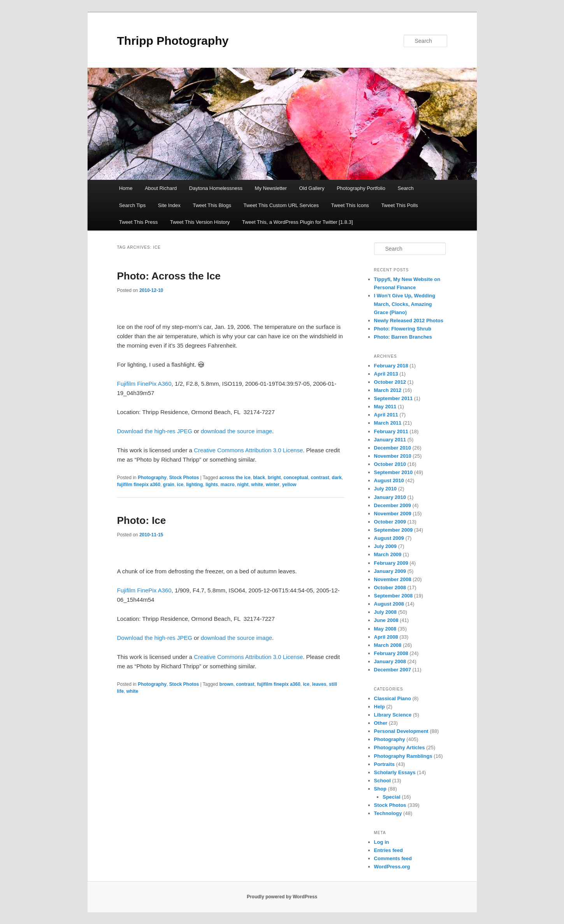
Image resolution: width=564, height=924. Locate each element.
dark (336, 478)
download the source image (236, 431)
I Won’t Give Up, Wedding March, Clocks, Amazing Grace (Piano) (405, 304)
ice (180, 485)
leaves (319, 684)
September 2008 (394, 596)
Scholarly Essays (395, 772)
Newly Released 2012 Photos (409, 321)
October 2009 (390, 522)
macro (228, 485)
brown (227, 684)
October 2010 (390, 464)
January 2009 (390, 571)
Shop (380, 789)
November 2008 (393, 579)
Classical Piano (393, 698)
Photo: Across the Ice (169, 276)
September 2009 (394, 530)
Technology (388, 813)
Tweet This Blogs (212, 205)
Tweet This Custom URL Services (281, 205)
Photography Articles (400, 747)
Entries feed (388, 850)
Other (381, 723)
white (257, 485)
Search (405, 188)
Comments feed (393, 858)
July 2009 (386, 546)
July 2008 (386, 612)
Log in (382, 842)
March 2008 (388, 645)
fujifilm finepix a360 (139, 485)
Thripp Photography (173, 41)
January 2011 (390, 440)
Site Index (169, 205)
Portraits (384, 764)
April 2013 (386, 374)
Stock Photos (184, 478)
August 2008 (389, 604)
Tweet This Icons (350, 205)
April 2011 (386, 415)
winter (273, 485)
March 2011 (388, 423)
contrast (320, 478)
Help (380, 707)
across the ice (235, 478)
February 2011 (391, 431)
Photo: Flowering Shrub (403, 329)
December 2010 (393, 448)
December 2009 (393, 505)
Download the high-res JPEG (155, 431)
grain (169, 485)
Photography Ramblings (403, 756)
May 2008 (385, 629)
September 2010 (394, 472)
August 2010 (389, 480)
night (243, 485)
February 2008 (391, 653)
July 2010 (386, 489)
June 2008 (386, 620)
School (382, 781)
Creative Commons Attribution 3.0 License (248, 450)
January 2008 (390, 661)
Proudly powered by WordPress (282, 897)
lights (212, 485)
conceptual (296, 478)
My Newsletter (271, 188)
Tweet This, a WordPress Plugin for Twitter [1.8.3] (298, 222)
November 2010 (393, 456)
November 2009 (393, 514)
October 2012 (390, 382)
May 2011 (385, 407)
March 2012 (388, 390)
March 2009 (388, 554)
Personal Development (401, 731)
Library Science (393, 715)
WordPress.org (392, 867)
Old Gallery (312, 188)
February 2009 (391, 563)
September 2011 (394, 398)
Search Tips (133, 205)
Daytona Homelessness (216, 188)
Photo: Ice (142, 520)
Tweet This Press (138, 222)
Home (126, 188)
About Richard (161, 188)
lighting (194, 485)
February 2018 (391, 366)
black (259, 478)
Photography (152, 478)
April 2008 (386, 637)
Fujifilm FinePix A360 (144, 384)
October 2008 (390, 588)
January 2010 (390, 497)
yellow (289, 485)
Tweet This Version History (200, 222)
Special (392, 797)
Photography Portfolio (361, 188)
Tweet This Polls (399, 205)
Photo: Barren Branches (403, 337)
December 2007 (393, 670)
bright (274, 478)
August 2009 (389, 538)
